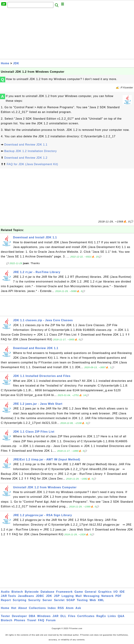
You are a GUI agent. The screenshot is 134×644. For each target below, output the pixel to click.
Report (6, 600)
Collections (37, 608)
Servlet (59, 600)
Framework (64, 592)
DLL (63, 616)
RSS (61, 608)
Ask (78, 608)
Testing (82, 600)
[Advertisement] (67, 35)
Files (72, 616)
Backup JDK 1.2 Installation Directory (30, 151)
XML (101, 600)
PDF (119, 596)
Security (34, 600)
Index (52, 608)
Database (47, 592)
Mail (79, 596)
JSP (57, 596)
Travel (32, 620)
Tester (5, 616)
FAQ (41, 620)
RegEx (101, 616)
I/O (116, 592)
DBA (32, 616)
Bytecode (32, 592)
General (91, 592)
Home (5, 63)
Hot (14, 608)
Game (79, 592)
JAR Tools (8, 596)
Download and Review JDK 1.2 (26, 158)
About (23, 608)
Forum (51, 620)
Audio (5, 592)
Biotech (17, 592)
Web (93, 600)
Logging (68, 596)
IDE (122, 592)
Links (112, 616)
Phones (20, 620)
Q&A (121, 616)
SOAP (71, 600)
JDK (16, 63)
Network (107, 596)
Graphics (105, 592)
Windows (44, 616)
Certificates (86, 616)
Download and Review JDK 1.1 (26, 145)
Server (47, 600)
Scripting (20, 600)
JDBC (40, 596)
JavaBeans (26, 596)
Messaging (92, 596)
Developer (19, 616)
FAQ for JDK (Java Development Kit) (32, 164)
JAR (56, 616)
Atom (70, 608)
